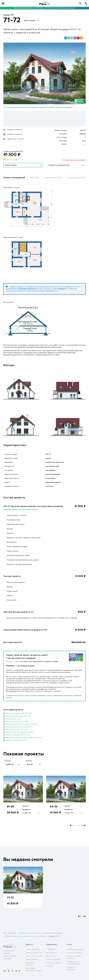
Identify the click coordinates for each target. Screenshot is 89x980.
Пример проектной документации (20, 509)
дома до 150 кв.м (13, 719)
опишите (62, 289)
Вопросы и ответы (53, 963)
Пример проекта (32, 959)
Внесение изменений (75, 949)
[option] (23, 799)
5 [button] (81, 825)
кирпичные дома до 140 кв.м (18, 716)
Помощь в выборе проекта (74, 957)
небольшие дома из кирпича (19, 727)
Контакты (50, 966)
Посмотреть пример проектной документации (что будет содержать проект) (38, 107)
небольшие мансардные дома (19, 732)
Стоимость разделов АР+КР (14, 151)
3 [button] (78, 825)
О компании (51, 949)
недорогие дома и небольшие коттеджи (24, 738)
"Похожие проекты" (27, 289)
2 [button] (76, 825)
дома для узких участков (17, 722)
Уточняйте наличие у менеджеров (74, 160)
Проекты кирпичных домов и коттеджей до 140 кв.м (26, 936)
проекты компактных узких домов (21, 724)
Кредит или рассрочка (71, 968)
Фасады (34, 178)
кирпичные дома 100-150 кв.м (19, 714)
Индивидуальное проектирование (73, 963)
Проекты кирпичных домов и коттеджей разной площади (41, 933)
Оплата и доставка (53, 959)
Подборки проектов (33, 953)
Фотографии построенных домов (33, 969)
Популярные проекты (30, 964)
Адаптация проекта (74, 953)
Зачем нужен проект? (34, 956)
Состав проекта (77, 178)
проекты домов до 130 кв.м (18, 735)
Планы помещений (14, 178)
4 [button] (79, 825)
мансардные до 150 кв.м (16, 730)
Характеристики (53, 178)
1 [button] (74, 825)
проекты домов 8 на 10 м (17, 740)
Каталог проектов (33, 949)
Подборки (12, 933)
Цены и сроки (51, 956)
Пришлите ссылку (13, 661)
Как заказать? (51, 953)
